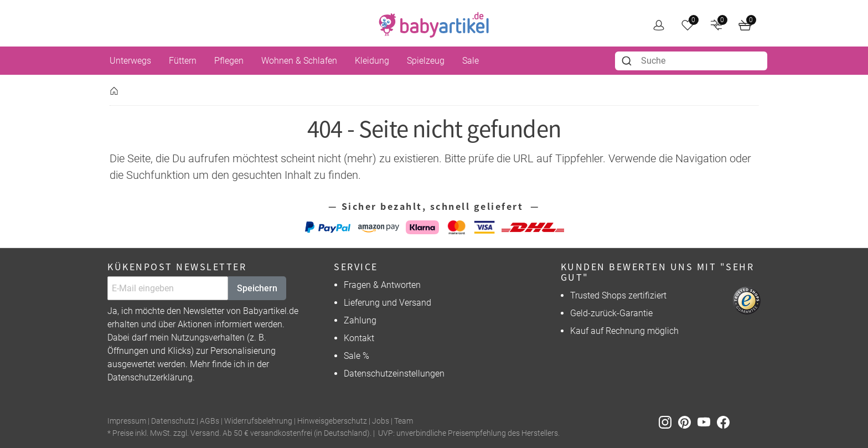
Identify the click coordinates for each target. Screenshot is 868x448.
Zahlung (360, 320)
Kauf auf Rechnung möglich (624, 331)
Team (404, 421)
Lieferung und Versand (387, 303)
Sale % (356, 356)
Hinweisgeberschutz (332, 421)
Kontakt (359, 338)
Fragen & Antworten (382, 285)
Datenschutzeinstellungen (394, 374)
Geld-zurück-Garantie (611, 313)
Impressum (127, 421)
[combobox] (691, 61)
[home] (434, 25)
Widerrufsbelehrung (258, 421)
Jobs (381, 421)
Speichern (257, 288)
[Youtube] (707, 422)
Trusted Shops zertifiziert (618, 295)
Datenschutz (173, 421)
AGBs (210, 421)
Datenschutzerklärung (150, 377)
